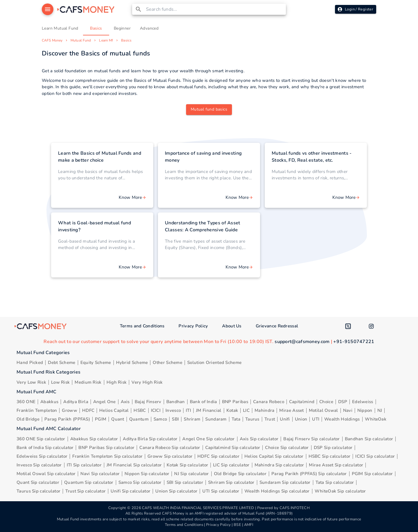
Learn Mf (106, 40)
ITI (188, 410)
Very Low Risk (31, 382)
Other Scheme (167, 363)
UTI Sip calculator (221, 491)
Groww (70, 410)
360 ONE (26, 402)
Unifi (285, 419)
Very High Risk (147, 382)
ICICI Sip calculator (375, 456)
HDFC (88, 410)
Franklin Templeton (37, 410)
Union (301, 419)
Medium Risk (88, 382)
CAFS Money (52, 40)
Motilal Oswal (324, 410)
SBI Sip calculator (185, 482)
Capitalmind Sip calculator (233, 448)
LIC (246, 410)
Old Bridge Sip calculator (240, 474)
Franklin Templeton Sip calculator (107, 456)
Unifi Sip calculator (130, 491)
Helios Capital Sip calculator (274, 456)
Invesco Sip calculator (39, 465)
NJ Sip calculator (191, 474)
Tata (236, 419)
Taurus (252, 419)
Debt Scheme (62, 363)
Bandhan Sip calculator (369, 439)
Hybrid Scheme (132, 363)
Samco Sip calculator (140, 482)
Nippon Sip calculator (147, 474)
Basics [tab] (96, 28)
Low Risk (60, 382)
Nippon (365, 410)
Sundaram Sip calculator (285, 482)
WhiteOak (376, 419)
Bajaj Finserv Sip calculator (311, 439)
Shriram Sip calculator (231, 482)
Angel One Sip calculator (208, 439)
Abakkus (49, 402)
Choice (326, 402)
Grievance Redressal (277, 326)
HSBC (140, 410)
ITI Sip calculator (84, 465)
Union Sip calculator (176, 491)
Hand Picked (30, 363)
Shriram (192, 419)
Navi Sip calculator (100, 474)
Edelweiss (363, 402)
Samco (160, 419)
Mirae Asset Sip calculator (336, 465)
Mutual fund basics (209, 109)
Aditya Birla (76, 402)
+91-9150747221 (354, 342)
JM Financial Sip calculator (134, 465)
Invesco (173, 410)
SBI (175, 419)
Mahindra (264, 410)
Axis (125, 402)
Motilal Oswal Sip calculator (46, 474)
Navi (348, 410)
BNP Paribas (235, 402)
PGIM (101, 419)
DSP (343, 402)
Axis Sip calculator (259, 439)
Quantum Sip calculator (89, 482)
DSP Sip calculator (333, 448)
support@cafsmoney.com (302, 342)
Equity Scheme (96, 363)
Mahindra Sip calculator (279, 465)
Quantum (139, 419)
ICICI (156, 410)
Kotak (232, 410)
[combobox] (215, 9)
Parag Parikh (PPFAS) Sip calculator (309, 474)
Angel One (105, 402)
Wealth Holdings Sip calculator (277, 491)
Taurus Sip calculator (38, 491)
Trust (270, 419)
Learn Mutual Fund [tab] (60, 28)
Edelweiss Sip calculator (42, 456)
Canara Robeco (269, 402)
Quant (118, 419)
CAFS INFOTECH (295, 508)
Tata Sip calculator (335, 482)
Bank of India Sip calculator (45, 448)
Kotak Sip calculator (187, 465)
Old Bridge (28, 419)
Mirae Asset (291, 410)
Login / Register (356, 9)
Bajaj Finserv (148, 402)
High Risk (117, 382)
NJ (380, 410)
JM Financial (209, 410)
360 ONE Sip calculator (41, 439)
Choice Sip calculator (287, 448)
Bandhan (176, 402)
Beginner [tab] (122, 28)
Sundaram (216, 419)
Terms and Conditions (142, 326)
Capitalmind (302, 402)
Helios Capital (114, 410)
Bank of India (203, 402)
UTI (316, 419)
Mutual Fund (81, 40)
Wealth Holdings (342, 419)
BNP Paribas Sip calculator (106, 448)
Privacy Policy (193, 326)
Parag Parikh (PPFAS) (67, 419)
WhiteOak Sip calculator (340, 491)
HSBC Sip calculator (330, 456)
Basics (126, 40)
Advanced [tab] (149, 28)
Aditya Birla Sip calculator (150, 439)
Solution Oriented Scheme (214, 363)
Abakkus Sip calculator (94, 439)
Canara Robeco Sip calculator (170, 448)
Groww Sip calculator (170, 456)
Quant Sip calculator (38, 482)
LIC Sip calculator (231, 465)
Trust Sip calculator (85, 491)
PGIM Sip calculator (372, 474)
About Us (232, 326)
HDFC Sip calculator (218, 456)
